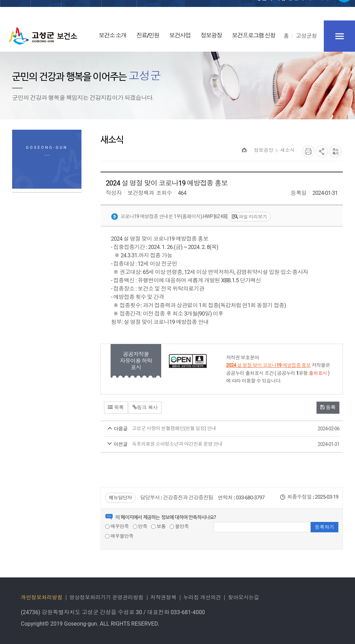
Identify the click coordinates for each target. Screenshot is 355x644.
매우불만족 (119, 536)
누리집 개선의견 (202, 598)
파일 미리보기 (249, 217)
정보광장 (263, 150)
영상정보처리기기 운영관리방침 (106, 598)
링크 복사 (145, 407)
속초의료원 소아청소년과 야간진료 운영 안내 (209, 445)
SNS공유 (322, 151)
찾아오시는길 (243, 598)
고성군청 (306, 36)
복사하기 (335, 151)
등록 (328, 407)
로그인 (225, 11)
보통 (158, 526)
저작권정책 (163, 598)
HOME (244, 150)
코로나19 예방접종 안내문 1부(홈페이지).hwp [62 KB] (169, 217)
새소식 (287, 150)
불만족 (179, 526)
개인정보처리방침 (42, 598)
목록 (116, 407)
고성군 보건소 (43, 36)
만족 (140, 526)
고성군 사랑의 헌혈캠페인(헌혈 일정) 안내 (209, 429)
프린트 (308, 151)
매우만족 (117, 526)
